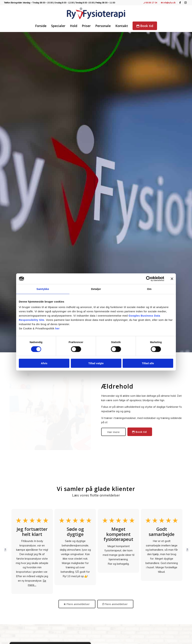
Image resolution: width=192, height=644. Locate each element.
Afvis (44, 363)
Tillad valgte (96, 363)
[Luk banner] (172, 279)
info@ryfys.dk (168, 3)
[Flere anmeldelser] (77, 604)
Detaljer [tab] (96, 289)
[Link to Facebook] (180, 3)
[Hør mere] (113, 432)
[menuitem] (150, 3)
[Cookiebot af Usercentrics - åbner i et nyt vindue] (149, 279)
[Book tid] (140, 432)
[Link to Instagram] (185, 3)
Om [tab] (149, 289)
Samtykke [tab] (43, 289)
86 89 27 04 (150, 3)
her (57, 328)
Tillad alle (148, 363)
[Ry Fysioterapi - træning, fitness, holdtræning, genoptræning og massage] (96, 13)
